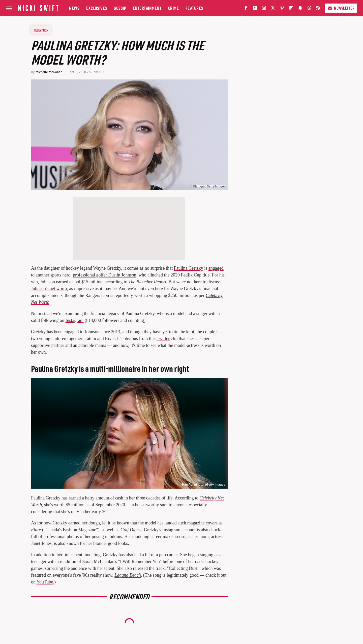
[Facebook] (246, 9)
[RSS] (318, 9)
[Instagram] (264, 9)
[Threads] (309, 9)
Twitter (163, 339)
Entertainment (147, 8)
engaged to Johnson (81, 332)
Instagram (75, 320)
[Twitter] (273, 9)
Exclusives (97, 8)
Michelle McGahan (49, 72)
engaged (216, 268)
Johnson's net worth (49, 289)
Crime (174, 8)
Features (194, 8)
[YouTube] (255, 9)
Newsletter (341, 8)
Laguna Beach (128, 575)
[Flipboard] (291, 9)
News (74, 8)
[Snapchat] (300, 9)
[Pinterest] (282, 9)
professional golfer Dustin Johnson (104, 275)
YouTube (45, 582)
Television (41, 30)
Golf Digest (131, 530)
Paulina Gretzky (188, 268)
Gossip (120, 8)
